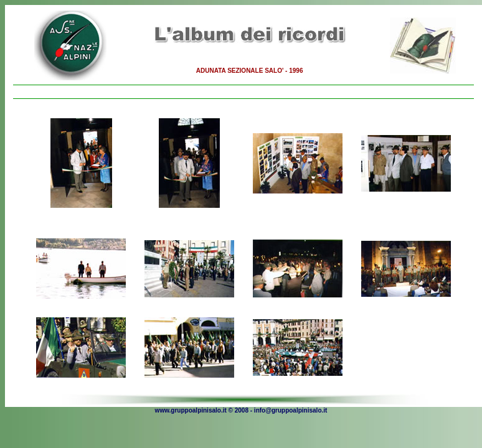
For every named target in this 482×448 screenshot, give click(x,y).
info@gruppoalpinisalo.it (291, 410)
